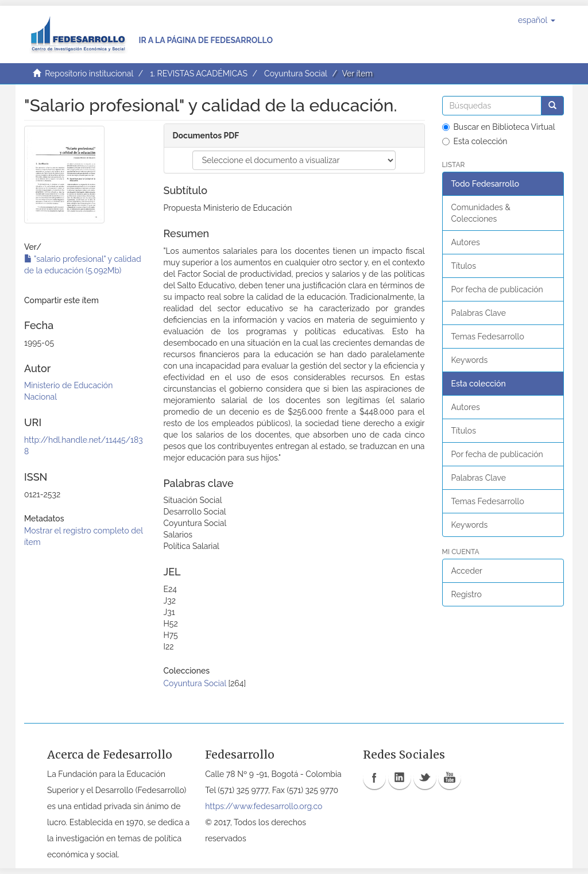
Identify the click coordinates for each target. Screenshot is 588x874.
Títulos (464, 266)
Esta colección (475, 141)
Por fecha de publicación (497, 289)
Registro (467, 594)
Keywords (470, 360)
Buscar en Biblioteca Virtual (499, 127)
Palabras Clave (479, 313)
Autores (466, 242)
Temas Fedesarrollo (488, 337)
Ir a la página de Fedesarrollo (206, 40)
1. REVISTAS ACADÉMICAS (198, 74)
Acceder (467, 571)
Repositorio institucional (89, 74)
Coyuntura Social (296, 74)
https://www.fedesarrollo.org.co (264, 806)
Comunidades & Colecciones (481, 213)
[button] (537, 20)
